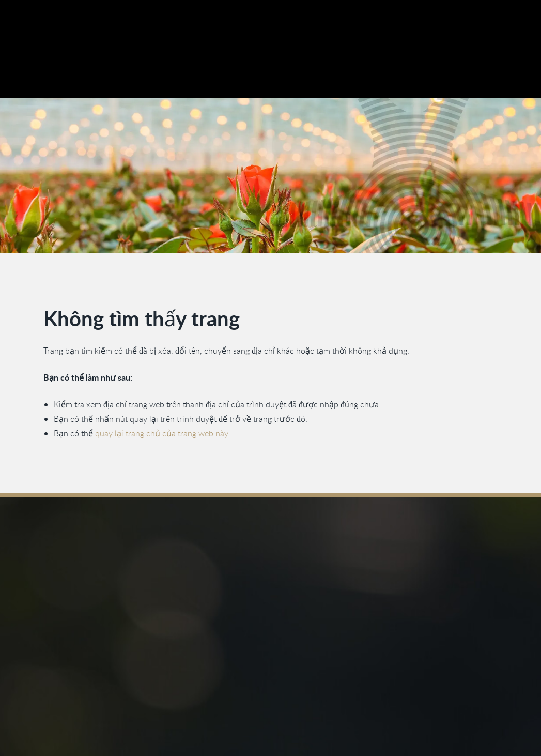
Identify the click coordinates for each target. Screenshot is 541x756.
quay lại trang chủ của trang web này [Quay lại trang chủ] (161, 434)
